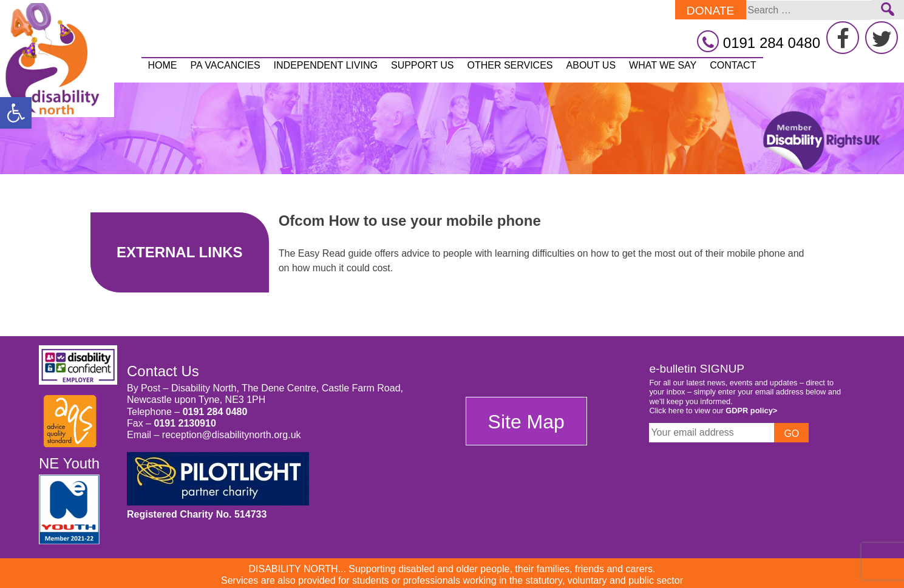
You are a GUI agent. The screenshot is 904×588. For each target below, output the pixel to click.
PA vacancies (226, 65)
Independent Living (326, 65)
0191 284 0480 (215, 412)
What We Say (663, 65)
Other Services (510, 65)
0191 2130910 (185, 423)
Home (163, 65)
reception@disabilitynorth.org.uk (232, 435)
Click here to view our (713, 411)
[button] (16, 113)
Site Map (526, 422)
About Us (591, 65)
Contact (733, 65)
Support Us (422, 65)
